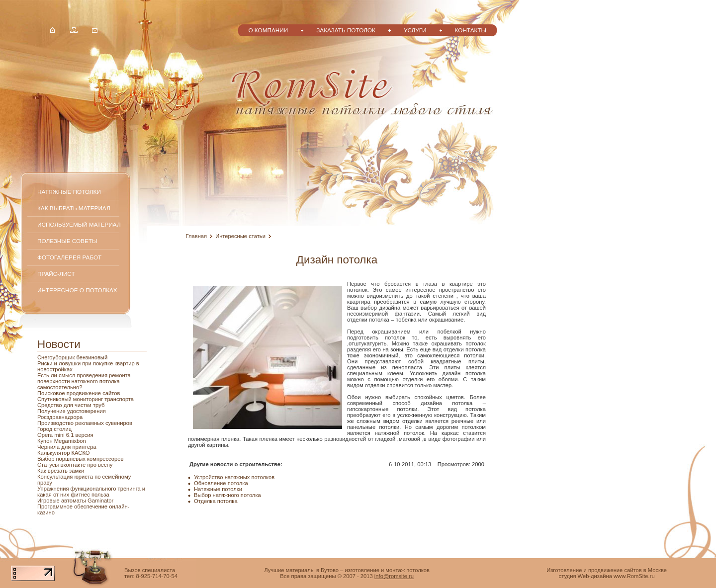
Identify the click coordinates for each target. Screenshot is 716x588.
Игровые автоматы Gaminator (75, 501)
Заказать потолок (346, 30)
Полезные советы (67, 241)
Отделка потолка (216, 501)
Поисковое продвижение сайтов (79, 393)
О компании (268, 30)
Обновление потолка (221, 483)
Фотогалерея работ (69, 257)
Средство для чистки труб (71, 405)
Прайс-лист (56, 274)
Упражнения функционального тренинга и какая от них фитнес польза (91, 492)
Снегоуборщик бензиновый (72, 357)
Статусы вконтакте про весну (75, 465)
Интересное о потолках (77, 290)
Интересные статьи (240, 236)
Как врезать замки (61, 471)
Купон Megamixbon (62, 441)
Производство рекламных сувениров (85, 423)
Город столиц (54, 429)
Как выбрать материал (74, 208)
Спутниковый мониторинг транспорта (86, 399)
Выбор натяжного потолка (227, 495)
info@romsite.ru (394, 576)
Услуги (415, 30)
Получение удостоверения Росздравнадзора (72, 414)
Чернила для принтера (67, 447)
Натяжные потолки (69, 192)
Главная (197, 236)
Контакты (471, 30)
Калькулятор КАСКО (64, 453)
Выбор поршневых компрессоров (80, 459)
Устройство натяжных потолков (234, 477)
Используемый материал (79, 224)
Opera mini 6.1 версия (65, 435)
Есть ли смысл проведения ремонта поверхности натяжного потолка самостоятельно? (84, 381)
